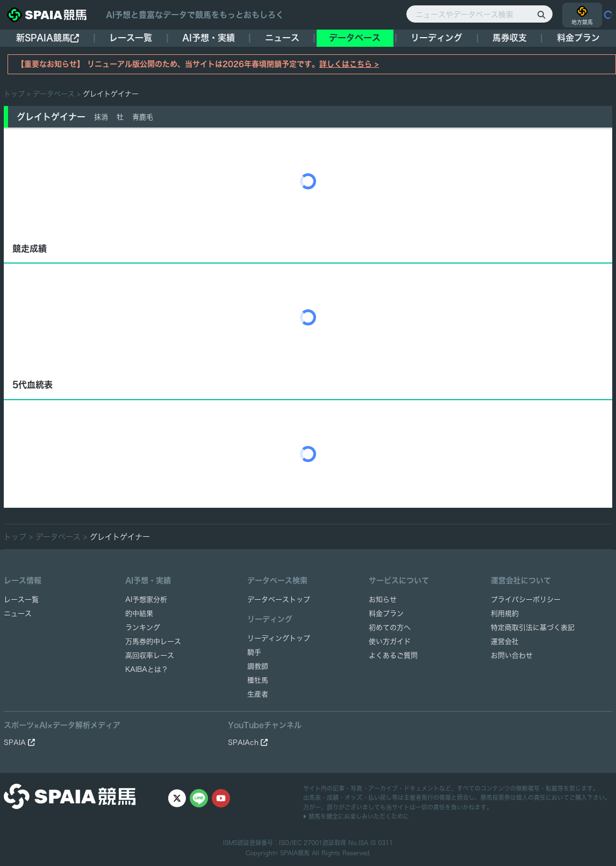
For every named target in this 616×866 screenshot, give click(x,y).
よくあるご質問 (393, 655)
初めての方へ (390, 627)
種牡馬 (258, 680)
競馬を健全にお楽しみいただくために (356, 816)
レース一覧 (131, 38)
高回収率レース (150, 655)
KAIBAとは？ (147, 669)
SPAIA (19, 743)
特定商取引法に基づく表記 (533, 627)
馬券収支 (510, 38)
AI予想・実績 (209, 38)
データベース (355, 38)
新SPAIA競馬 (48, 38)
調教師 (258, 666)
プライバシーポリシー (526, 599)
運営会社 (505, 641)
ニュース (282, 38)
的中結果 (139, 613)
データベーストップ (279, 599)
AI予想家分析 (146, 599)
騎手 (254, 652)
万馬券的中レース (153, 641)
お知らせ (383, 599)
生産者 (258, 694)
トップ (14, 94)
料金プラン (386, 613)
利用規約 (505, 613)
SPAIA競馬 (295, 853)
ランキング (143, 627)
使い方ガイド (390, 641)
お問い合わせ (512, 655)
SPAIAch (248, 743)
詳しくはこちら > (349, 64)
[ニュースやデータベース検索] (479, 14)
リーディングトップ (279, 638)
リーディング (436, 38)
